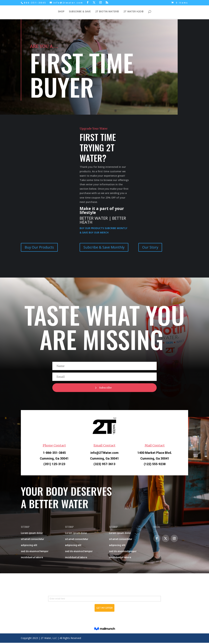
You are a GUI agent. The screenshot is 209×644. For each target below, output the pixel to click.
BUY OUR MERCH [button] (99, 232)
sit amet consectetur (33, 540)
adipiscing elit (29, 547)
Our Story (150, 247)
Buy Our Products (39, 247)
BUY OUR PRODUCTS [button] (92, 228)
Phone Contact (54, 447)
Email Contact (105, 447)
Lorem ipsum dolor (32, 534)
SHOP (61, 12)
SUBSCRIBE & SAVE (80, 12)
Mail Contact (155, 447)
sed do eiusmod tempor (35, 553)
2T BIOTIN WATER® (107, 12)
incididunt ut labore (32, 559)
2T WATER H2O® (134, 12)
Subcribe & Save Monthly (104, 247)
